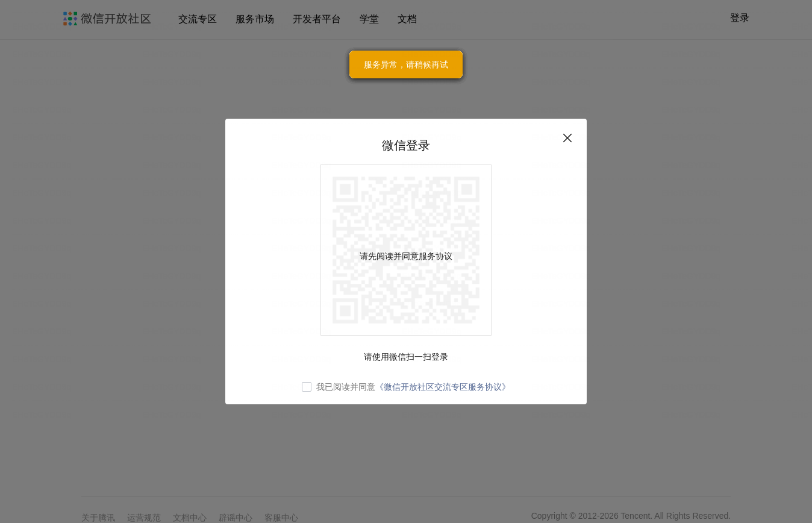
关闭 (567, 138)
